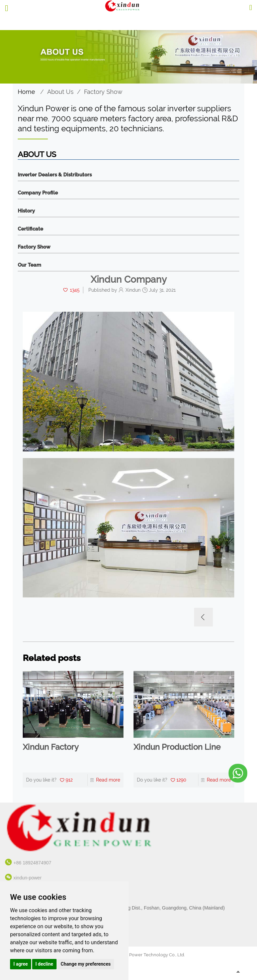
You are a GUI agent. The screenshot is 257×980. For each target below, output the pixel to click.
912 (69, 780)
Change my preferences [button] (85, 964)
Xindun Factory (51, 747)
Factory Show (103, 92)
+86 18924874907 (32, 863)
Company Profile (38, 193)
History (26, 211)
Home (26, 92)
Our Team (29, 265)
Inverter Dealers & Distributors (55, 175)
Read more (108, 780)
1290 (181, 780)
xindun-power (27, 878)
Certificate (30, 229)
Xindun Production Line (177, 747)
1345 (75, 290)
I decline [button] (44, 964)
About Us (60, 92)
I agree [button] (21, 964)
